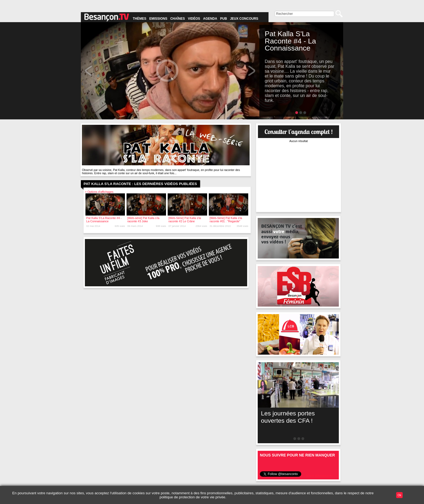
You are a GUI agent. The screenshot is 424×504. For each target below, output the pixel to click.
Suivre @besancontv (319, 476)
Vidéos (194, 19)
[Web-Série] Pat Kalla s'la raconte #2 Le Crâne (185, 220)
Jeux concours (244, 19)
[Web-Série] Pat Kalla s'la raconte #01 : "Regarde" (226, 220)
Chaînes (178, 19)
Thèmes (140, 19)
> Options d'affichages (99, 192)
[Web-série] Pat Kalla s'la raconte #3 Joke (143, 220)
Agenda (210, 19)
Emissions (158, 19)
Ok (399, 495)
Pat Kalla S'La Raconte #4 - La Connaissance (104, 220)
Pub (223, 19)
